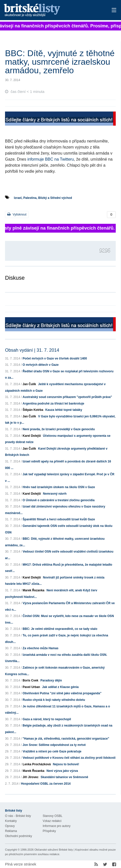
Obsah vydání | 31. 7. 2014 (32, 350)
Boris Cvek (31, 680)
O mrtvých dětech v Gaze (41, 365)
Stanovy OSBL (53, 816)
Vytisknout (17, 214)
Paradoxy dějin (51, 680)
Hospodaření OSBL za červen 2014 (46, 784)
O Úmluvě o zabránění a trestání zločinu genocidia (59, 500)
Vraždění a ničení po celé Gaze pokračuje (52, 751)
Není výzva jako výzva (62, 771)
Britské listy (49, 10)
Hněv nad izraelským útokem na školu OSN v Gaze (59, 487)
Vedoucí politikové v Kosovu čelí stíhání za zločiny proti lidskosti (69, 758)
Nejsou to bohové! (66, 764)
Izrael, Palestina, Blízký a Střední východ (43, 198)
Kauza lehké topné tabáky (64, 410)
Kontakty (11, 821)
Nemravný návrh (55, 494)
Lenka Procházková (37, 764)
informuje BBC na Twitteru (51, 159)
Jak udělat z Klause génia (60, 687)
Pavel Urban (31, 687)
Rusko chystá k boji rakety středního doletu (54, 700)
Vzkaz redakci (52, 821)
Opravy (10, 826)
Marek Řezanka (34, 590)
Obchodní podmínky (18, 836)
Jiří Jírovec (31, 777)
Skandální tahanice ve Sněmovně (64, 777)
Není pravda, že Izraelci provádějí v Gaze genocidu (59, 429)
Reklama (11, 831)
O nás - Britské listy (18, 816)
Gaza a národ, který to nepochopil (47, 719)
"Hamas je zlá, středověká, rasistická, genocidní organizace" (66, 739)
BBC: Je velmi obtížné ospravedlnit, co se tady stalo (60, 629)
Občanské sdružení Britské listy (54, 850)
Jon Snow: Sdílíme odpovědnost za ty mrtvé (54, 745)
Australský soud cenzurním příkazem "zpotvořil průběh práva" (67, 397)
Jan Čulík (29, 384)
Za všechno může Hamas (41, 648)
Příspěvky (49, 831)
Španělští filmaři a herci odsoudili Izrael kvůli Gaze (59, 519)
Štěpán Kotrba (33, 410)
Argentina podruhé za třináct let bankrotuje (53, 404)
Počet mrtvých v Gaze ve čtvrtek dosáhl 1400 (55, 358)
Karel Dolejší (32, 436)
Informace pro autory (57, 826)
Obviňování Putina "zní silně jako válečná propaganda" (62, 693)
